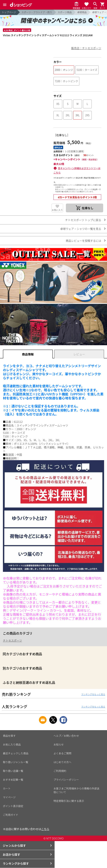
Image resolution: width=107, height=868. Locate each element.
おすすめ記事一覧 (13, 780)
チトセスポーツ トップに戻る (83, 220)
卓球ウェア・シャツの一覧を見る (81, 229)
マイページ (9, 797)
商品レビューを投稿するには (83, 241)
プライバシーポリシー (66, 780)
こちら (45, 829)
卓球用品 (82, 12)
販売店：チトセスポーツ (86, 48)
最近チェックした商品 (16, 753)
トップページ (9, 12)
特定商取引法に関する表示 (69, 801)
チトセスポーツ (12, 640)
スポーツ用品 (65, 12)
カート (7, 788)
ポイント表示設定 (13, 806)
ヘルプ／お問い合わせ (66, 736)
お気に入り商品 (12, 744)
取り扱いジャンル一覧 (16, 762)
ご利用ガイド (11, 815)
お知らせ (59, 744)
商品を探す (9, 736)
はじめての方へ (62, 762)
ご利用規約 (60, 771)
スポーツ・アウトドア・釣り (37, 12)
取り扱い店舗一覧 (13, 771)
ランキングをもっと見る (93, 694)
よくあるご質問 (62, 753)
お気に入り (57, 210)
